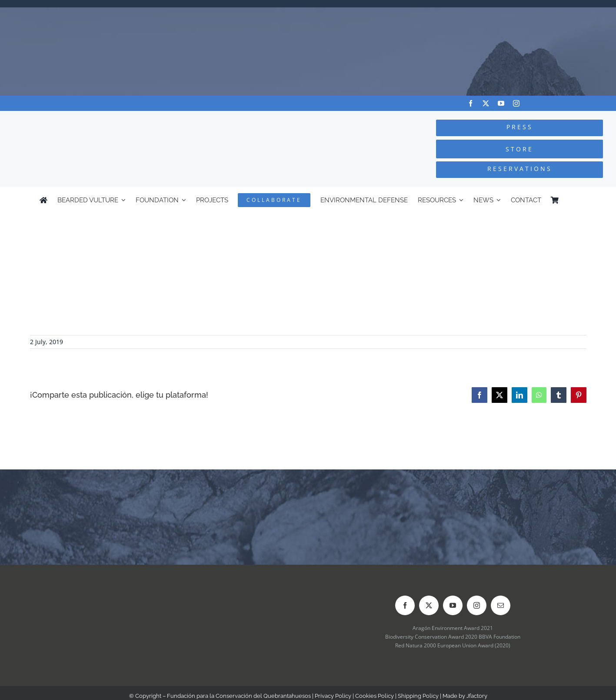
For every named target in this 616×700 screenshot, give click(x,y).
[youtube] (501, 103)
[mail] (501, 605)
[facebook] (471, 103)
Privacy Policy (333, 696)
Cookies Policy (375, 696)
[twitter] (486, 103)
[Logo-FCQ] (116, 119)
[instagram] (516, 103)
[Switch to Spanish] (573, 200)
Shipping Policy (418, 696)
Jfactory (477, 696)
